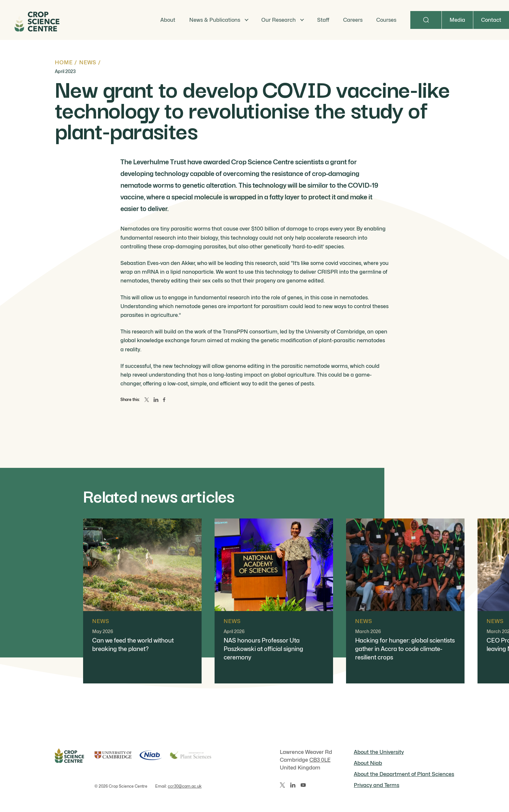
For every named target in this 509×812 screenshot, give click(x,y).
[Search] (426, 20)
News (88, 62)
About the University (379, 752)
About (168, 20)
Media (457, 20)
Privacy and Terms (377, 785)
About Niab (368, 763)
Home (64, 62)
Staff (323, 20)
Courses (386, 20)
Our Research (279, 20)
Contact (491, 20)
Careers (353, 20)
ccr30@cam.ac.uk (185, 786)
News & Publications (215, 20)
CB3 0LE (320, 760)
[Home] (36, 20)
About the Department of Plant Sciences (404, 774)
